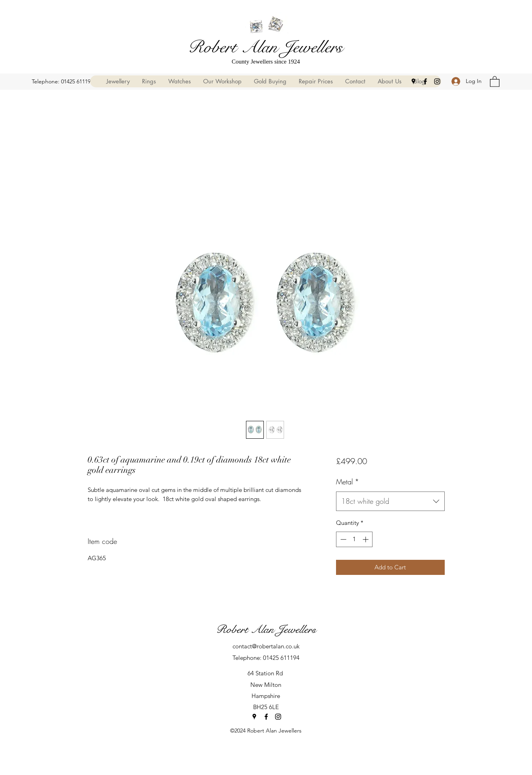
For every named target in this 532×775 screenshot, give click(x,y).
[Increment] (366, 539)
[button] (495, 81)
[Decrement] (343, 539)
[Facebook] (425, 81)
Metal (348, 482)
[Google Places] (413, 81)
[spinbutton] (354, 539)
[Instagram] (437, 81)
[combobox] (390, 501)
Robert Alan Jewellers (265, 47)
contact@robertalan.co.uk (266, 646)
